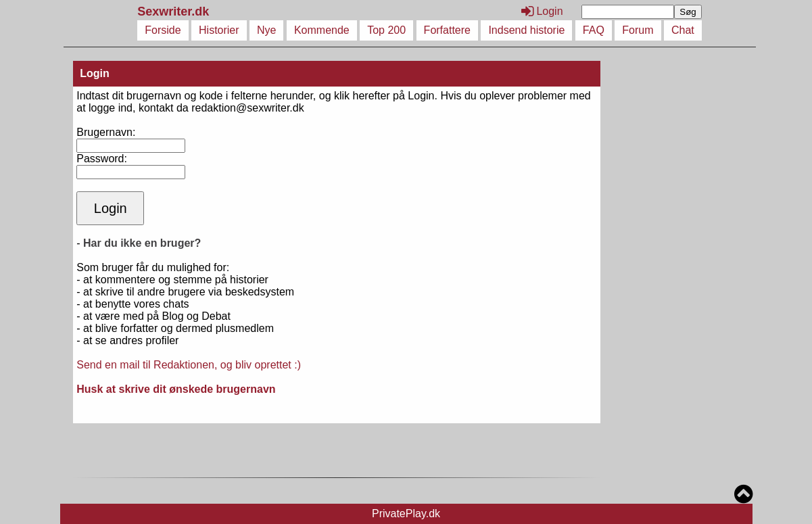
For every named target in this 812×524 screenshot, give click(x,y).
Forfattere (447, 30)
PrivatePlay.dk (406, 514)
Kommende (322, 30)
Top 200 (386, 30)
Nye (266, 30)
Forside (163, 30)
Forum (638, 30)
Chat (683, 30)
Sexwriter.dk (175, 11)
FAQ (594, 30)
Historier (219, 30)
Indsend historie (526, 30)
